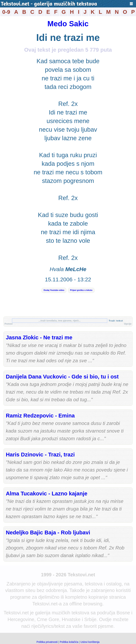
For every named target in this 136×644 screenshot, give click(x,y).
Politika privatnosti (47, 642)
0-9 (6, 12)
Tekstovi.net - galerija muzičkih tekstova (49, 4)
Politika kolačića (69, 642)
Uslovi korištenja (90, 642)
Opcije (128, 324)
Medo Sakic (68, 24)
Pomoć (9, 324)
